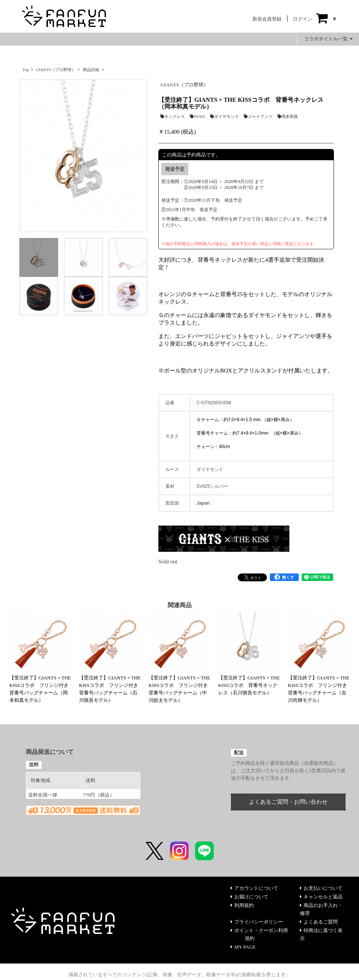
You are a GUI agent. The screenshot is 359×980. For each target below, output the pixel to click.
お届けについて (250, 897)
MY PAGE (243, 947)
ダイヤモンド (224, 116)
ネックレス (173, 116)
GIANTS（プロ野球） (184, 85)
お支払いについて (321, 888)
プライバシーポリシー (257, 922)
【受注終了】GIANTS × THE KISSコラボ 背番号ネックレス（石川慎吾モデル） (249, 685)
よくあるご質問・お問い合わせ (288, 802)
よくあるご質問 (319, 922)
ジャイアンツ (258, 116)
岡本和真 (288, 116)
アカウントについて (254, 888)
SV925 (198, 116)
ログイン (302, 19)
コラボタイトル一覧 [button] (328, 39)
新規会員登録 (267, 19)
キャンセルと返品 (321, 897)
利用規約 (242, 905)
